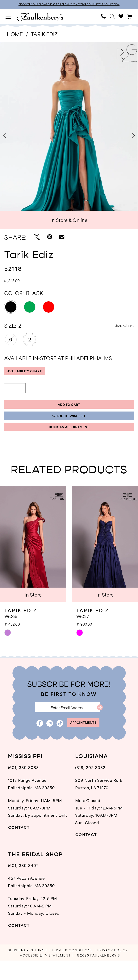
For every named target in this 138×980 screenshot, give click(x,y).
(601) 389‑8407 (23, 885)
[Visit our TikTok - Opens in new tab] (54, 741)
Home (15, 35)
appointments (84, 741)
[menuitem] (8, 17)
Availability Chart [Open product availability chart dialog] (30, 374)
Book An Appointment (69, 438)
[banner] (40, 18)
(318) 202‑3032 (90, 787)
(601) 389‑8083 (23, 787)
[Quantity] (15, 392)
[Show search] (112, 17)
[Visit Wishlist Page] (121, 17)
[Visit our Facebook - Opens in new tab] (34, 741)
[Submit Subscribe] (109, 722)
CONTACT (22, 847)
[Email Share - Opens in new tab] (62, 238)
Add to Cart (69, 410)
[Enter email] (67, 722)
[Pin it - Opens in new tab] (50, 238)
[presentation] (33, 557)
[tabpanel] (69, 137)
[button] (8, 17)
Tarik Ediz (44, 35)
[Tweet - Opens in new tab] (37, 238)
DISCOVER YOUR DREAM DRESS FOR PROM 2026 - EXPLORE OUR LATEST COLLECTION (69, 5)
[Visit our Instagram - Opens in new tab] (44, 741)
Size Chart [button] (121, 327)
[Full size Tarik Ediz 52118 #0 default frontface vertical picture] (69, 137)
